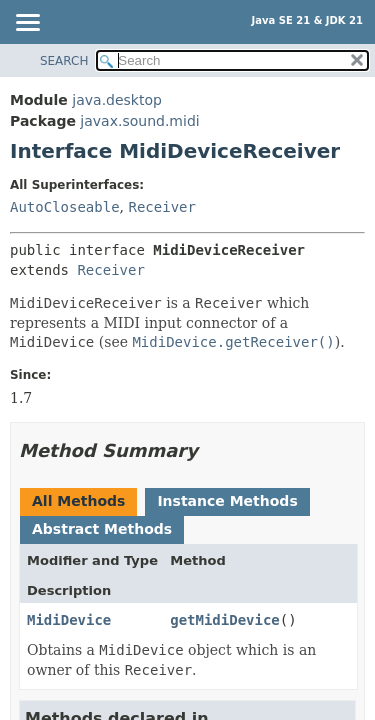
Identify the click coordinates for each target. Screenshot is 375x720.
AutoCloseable (65, 207)
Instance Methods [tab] (227, 501)
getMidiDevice (225, 620)
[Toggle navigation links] (27, 24)
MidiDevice (69, 620)
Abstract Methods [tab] (102, 529)
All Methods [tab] (78, 501)
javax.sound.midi (139, 121)
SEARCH (64, 61)
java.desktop (117, 100)
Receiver (161, 207)
